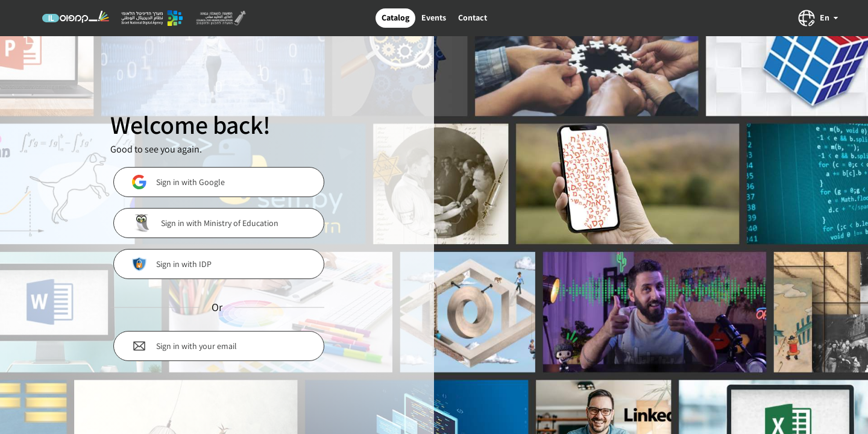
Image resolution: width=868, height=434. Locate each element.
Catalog (395, 17)
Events (434, 17)
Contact (473, 17)
